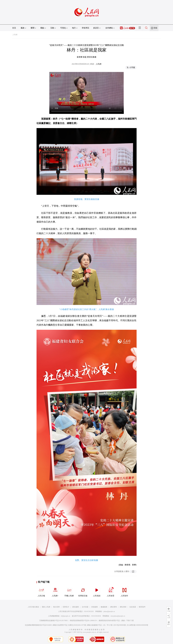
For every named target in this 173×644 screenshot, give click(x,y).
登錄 (155, 28)
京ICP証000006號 (120, 625)
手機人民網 (69, 591)
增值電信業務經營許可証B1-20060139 (83, 621)
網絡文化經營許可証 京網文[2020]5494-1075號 (69, 625)
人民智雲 (111, 591)
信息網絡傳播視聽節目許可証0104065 (38, 625)
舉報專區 (86, 28)
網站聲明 (114, 607)
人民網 (15, 35)
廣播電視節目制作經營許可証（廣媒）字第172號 (116, 621)
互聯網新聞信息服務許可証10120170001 (54, 621)
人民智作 (124, 591)
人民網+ (55, 591)
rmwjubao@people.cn (118, 616)
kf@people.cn (66, 616)
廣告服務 (76, 607)
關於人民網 (46, 607)
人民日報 (41, 591)
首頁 (14, 28)
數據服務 (104, 607)
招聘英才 (66, 607)
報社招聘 (56, 607)
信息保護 (133, 607)
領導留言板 (83, 591)
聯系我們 (142, 607)
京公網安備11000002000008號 (137, 625)
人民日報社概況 (33, 607)
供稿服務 (94, 607)
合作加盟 (85, 607)
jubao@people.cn (109, 611)
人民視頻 (97, 591)
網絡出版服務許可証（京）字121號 (100, 625)
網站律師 (123, 607)
